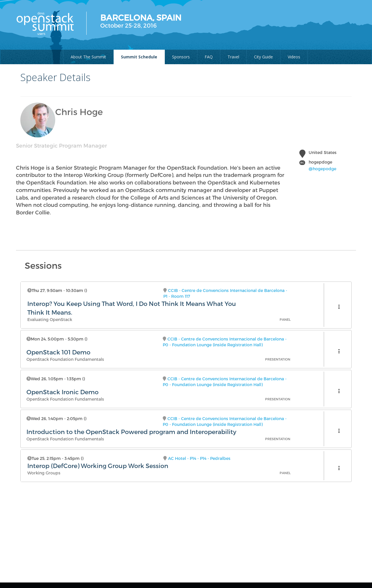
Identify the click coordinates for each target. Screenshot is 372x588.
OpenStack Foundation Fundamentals (65, 359)
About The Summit (88, 57)
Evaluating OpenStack (50, 319)
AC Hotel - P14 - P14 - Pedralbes (199, 458)
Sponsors (181, 57)
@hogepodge (322, 169)
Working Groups (44, 473)
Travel (233, 57)
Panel (285, 319)
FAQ (209, 57)
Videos (294, 57)
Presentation (278, 359)
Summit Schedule (139, 57)
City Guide (263, 57)
